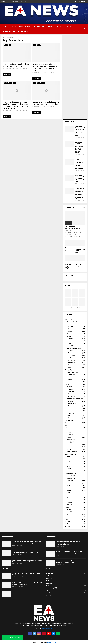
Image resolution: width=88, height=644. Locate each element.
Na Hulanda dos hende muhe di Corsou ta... (69, 249)
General (69, 457)
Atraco (68, 507)
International (70, 339)
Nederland (71, 413)
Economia (69, 447)
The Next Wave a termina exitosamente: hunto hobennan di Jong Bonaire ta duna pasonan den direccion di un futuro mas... (80, 194)
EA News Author (8, 68)
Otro (68, 497)
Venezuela (71, 341)
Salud (68, 435)
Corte (68, 444)
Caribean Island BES (72, 348)
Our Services (15, 2)
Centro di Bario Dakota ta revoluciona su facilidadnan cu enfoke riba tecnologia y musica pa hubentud (79, 147)
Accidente (69, 502)
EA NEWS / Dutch (23, 31)
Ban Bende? (68, 524)
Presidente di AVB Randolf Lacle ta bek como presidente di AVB (16, 65)
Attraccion (69, 469)
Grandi (68, 514)
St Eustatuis (68, 425)
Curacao (70, 351)
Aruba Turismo (24, 26)
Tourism (69, 336)
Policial (69, 437)
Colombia (71, 343)
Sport (68, 384)
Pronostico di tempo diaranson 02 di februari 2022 (80, 250)
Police (68, 365)
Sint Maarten (72, 355)
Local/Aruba (70, 322)
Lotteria (69, 449)
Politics (69, 367)
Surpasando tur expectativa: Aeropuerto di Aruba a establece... (69, 266)
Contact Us (23, 2)
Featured (6, 45)
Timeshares (70, 461)
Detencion (69, 505)
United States (72, 346)
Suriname (69, 495)
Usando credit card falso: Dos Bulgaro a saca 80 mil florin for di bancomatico (26, 574)
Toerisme (69, 387)
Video (68, 26)
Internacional (39, 26)
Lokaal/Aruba (70, 372)
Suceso (50, 26)
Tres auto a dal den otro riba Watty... (80, 264)
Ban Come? (68, 522)
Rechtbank (71, 382)
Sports (68, 334)
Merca (68, 493)
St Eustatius (68, 428)
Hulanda (69, 490)
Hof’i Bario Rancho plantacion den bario (72, 227)
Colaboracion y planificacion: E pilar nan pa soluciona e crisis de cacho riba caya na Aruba (70, 562)
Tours (68, 466)
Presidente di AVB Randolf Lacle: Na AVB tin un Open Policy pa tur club (46, 103)
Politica (69, 440)
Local (5, 26)
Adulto (68, 517)
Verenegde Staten (73, 396)
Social (70, 331)
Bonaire (70, 353)
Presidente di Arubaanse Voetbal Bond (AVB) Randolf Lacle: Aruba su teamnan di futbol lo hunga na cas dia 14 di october (16, 105)
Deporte (14, 26)
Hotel (68, 459)
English (67, 319)
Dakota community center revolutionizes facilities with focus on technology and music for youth (80, 164)
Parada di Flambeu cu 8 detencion (21, 592)
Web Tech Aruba (52, 642)
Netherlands (71, 363)
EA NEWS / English (9, 31)
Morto (59, 26)
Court (70, 329)
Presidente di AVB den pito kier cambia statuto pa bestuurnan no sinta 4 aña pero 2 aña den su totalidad (45, 67)
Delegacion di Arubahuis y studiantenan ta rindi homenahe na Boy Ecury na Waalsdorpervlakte (69, 552)
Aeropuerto (70, 471)
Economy (71, 326)
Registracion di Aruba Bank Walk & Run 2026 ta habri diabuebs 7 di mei (80, 178)
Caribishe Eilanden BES (73, 399)
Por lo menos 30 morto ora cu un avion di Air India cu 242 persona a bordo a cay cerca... (27, 583)
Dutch (66, 370)
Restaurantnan (70, 464)
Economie (71, 377)
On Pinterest (69, 285)
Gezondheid (71, 375)
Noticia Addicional (72, 452)
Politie (68, 416)
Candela (69, 509)
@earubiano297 (75, 308)
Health (70, 324)
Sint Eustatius (72, 360)
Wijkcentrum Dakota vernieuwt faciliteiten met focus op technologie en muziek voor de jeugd (27, 542)
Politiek (69, 418)
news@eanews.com (47, 629)
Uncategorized (69, 526)
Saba (70, 358)
